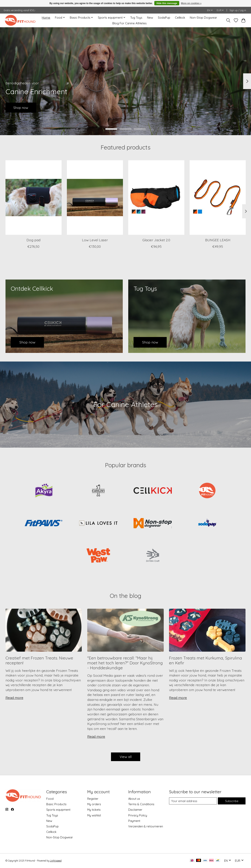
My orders (94, 804)
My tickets (94, 810)
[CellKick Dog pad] (34, 198)
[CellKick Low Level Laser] (95, 198)
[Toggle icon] (228, 20)
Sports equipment (58, 810)
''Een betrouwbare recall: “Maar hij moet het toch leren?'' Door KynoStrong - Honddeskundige (125, 663)
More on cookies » (191, 3)
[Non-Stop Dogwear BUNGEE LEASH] (218, 198)
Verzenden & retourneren (146, 826)
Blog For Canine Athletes (130, 23)
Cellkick (180, 18)
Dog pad (33, 240)
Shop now (22, 107)
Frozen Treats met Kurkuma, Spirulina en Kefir (206, 660)
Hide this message (167, 3)
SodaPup (164, 18)
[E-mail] (193, 801)
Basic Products (56, 804)
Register (93, 799)
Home (46, 18)
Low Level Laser (95, 240)
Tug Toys (136, 18)
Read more (14, 698)
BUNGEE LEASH (218, 240)
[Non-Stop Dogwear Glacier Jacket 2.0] (156, 198)
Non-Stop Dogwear (203, 18)
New (150, 18)
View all (126, 757)
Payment (134, 821)
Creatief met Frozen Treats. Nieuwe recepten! (39, 660)
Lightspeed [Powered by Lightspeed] (56, 861)
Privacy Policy (138, 815)
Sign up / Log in (238, 10)
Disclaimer (135, 810)
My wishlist (94, 815)
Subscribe (232, 801)
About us (134, 799)
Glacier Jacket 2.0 (156, 240)
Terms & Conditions (141, 804)
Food (50, 799)
